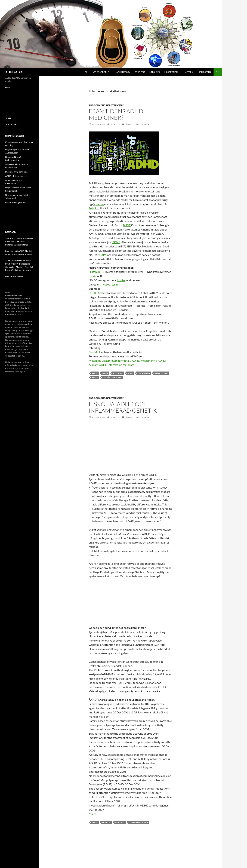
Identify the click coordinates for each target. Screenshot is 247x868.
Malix (92, 814)
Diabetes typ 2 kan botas (16, 172)
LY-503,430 (96, 293)
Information (171, 72)
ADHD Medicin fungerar (17, 176)
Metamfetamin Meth (15, 276)
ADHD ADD (14, 72)
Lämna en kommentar (137, 124)
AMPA (103, 255)
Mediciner (155, 72)
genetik (106, 822)
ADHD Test (140, 72)
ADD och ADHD (97, 105)
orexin (93, 276)
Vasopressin (110, 284)
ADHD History (123, 72)
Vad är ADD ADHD (101, 72)
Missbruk (189, 72)
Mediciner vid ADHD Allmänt (19, 251)
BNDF (127, 225)
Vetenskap (118, 105)
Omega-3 (120, 822)
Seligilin (94, 208)
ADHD (95, 373)
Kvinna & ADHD (130, 361)
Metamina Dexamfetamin (104, 361)
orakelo (115, 124)
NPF (108, 105)
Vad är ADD (11, 238)
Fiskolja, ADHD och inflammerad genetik (123, 407)
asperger (118, 373)
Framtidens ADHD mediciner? (116, 114)
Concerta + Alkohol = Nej (17, 267)
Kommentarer (12, 124)
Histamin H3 (96, 272)
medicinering (161, 373)
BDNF (116, 242)
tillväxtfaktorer (112, 377)
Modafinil (95, 352)
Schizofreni (205, 72)
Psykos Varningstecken (16, 202)
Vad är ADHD (23, 238)
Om (86, 72)
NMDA (95, 377)
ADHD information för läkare (117, 365)
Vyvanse (99, 204)
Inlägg (8, 118)
